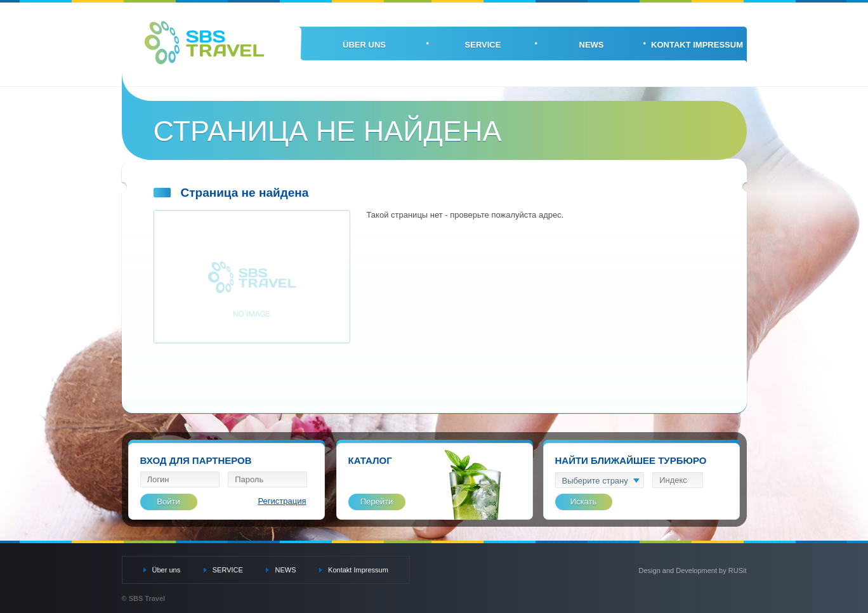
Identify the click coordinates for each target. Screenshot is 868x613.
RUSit (738, 570)
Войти (168, 502)
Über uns (364, 45)
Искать (584, 502)
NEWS (592, 45)
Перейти (377, 502)
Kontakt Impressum (697, 45)
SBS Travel (205, 43)
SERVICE (483, 45)
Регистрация (282, 501)
